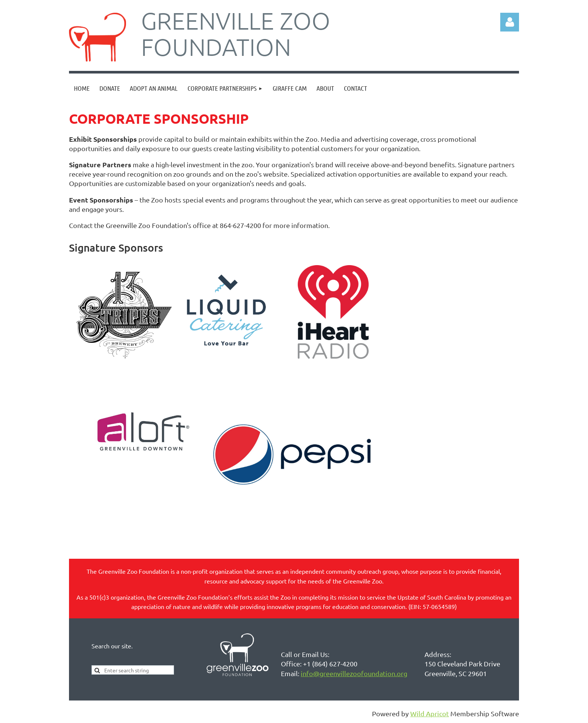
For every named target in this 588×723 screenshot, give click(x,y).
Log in (510, 22)
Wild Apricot (430, 713)
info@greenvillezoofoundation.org (354, 673)
